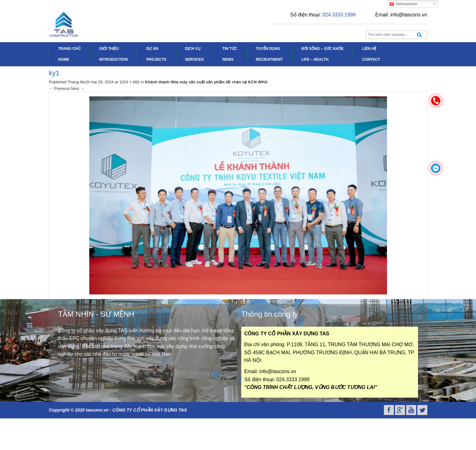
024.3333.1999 (339, 15)
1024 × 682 (129, 82)
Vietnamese (403, 4)
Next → (77, 88)
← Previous (59, 88)
